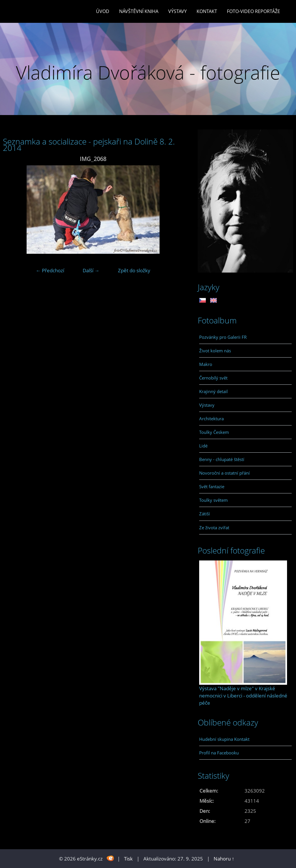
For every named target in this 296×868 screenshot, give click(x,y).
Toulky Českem (214, 432)
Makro (206, 364)
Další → (91, 270)
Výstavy (177, 11)
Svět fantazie (212, 486)
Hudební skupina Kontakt (224, 739)
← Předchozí (50, 270)
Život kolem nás (215, 351)
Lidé (203, 446)
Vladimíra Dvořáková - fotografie (148, 72)
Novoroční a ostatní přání (224, 473)
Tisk (128, 859)
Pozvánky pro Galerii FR (223, 337)
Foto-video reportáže (254, 11)
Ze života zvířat (214, 528)
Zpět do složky (134, 270)
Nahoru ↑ (224, 859)
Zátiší (205, 514)
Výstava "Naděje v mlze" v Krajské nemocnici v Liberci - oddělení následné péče (243, 696)
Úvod (103, 11)
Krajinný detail (213, 391)
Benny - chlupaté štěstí (222, 459)
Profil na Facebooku (219, 753)
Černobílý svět (213, 378)
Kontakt (207, 11)
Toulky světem (213, 500)
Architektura (211, 419)
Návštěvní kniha (139, 11)
